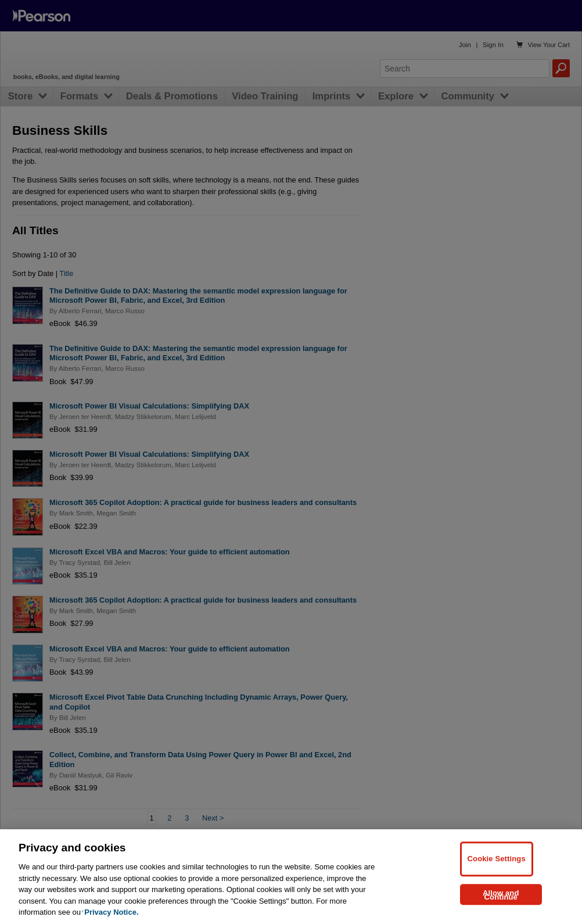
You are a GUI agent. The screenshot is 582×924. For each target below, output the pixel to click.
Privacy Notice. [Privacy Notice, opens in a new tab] (111, 912)
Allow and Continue (501, 895)
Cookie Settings (497, 859)
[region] (291, 877)
